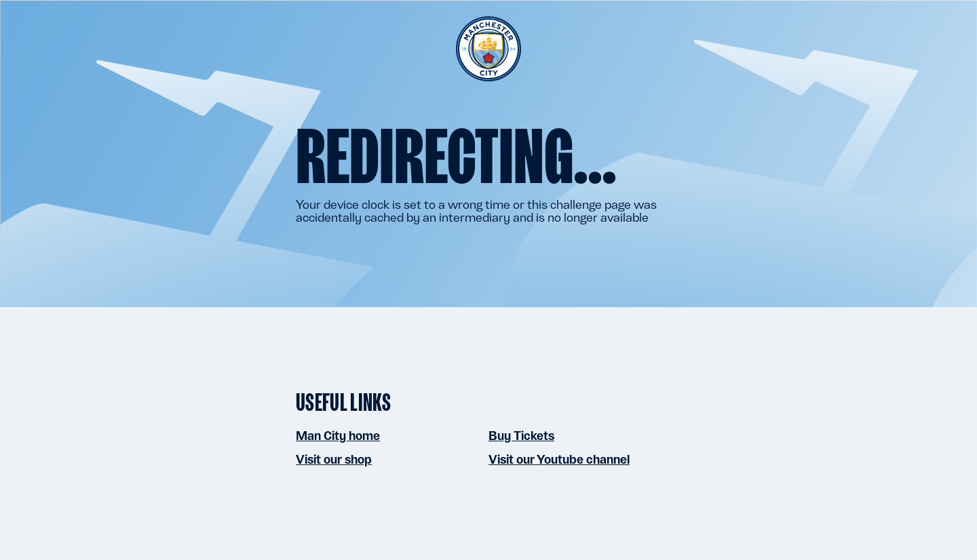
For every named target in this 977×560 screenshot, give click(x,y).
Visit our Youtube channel (559, 459)
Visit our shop (334, 459)
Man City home (338, 436)
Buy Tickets (521, 436)
